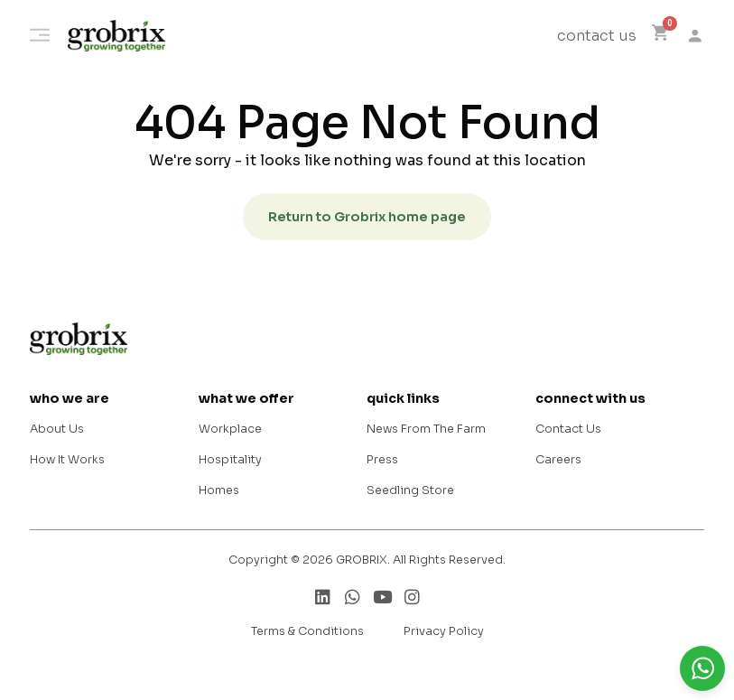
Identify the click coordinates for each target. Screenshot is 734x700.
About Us (57, 429)
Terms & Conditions (307, 631)
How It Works (67, 460)
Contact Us (568, 429)
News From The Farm (426, 429)
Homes (219, 490)
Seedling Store (410, 490)
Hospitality (230, 460)
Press (382, 460)
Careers (558, 460)
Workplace (230, 429)
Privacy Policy (444, 631)
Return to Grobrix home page (367, 217)
